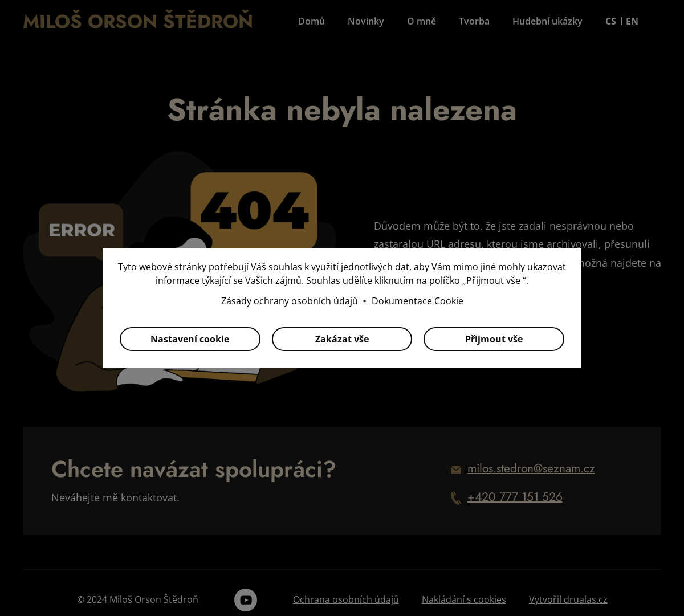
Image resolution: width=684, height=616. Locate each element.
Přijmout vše (494, 339)
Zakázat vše (342, 339)
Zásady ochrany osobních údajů (290, 301)
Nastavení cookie (190, 339)
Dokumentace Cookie (418, 301)
